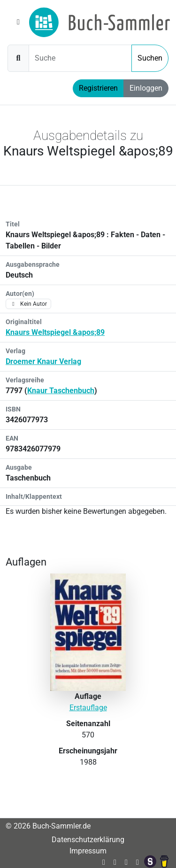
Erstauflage (88, 708)
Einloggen (146, 88)
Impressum (88, 851)
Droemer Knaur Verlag (43, 361)
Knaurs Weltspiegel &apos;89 (55, 332)
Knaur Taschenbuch (61, 391)
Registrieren (98, 88)
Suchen (150, 58)
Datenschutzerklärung (88, 840)
